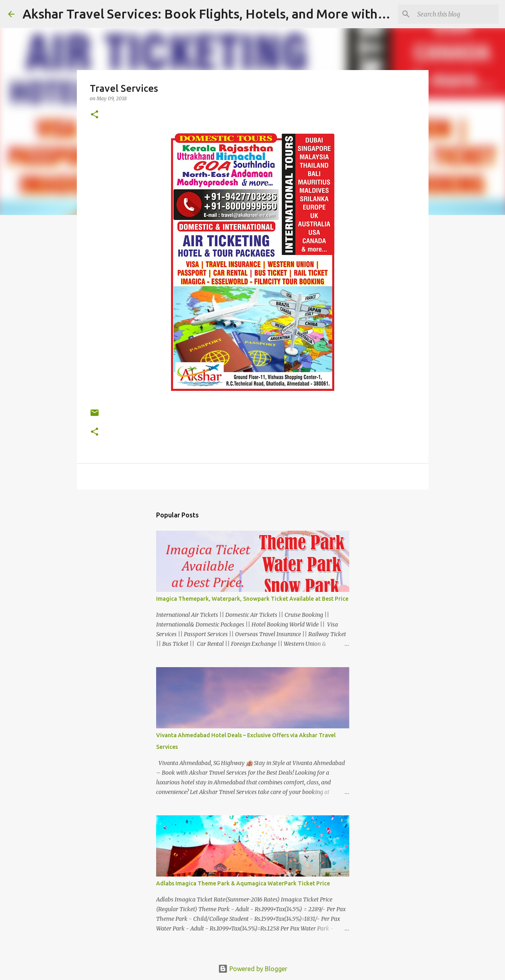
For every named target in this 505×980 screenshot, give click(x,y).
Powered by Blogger (253, 969)
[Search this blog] (456, 14)
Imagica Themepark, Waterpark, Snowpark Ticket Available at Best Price (252, 599)
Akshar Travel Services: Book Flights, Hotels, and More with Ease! (217, 14)
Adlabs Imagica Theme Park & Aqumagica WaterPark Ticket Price (243, 883)
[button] (95, 115)
